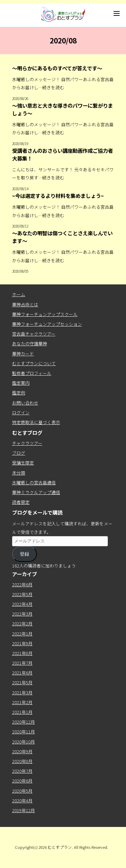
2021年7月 (22, 663)
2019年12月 (24, 810)
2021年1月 (22, 712)
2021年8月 (22, 653)
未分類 (19, 473)
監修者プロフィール (32, 373)
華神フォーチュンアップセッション (47, 324)
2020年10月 (24, 742)
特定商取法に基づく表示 (36, 422)
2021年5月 (22, 682)
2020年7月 (22, 771)
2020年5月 (22, 791)
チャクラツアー (27, 443)
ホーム (19, 294)
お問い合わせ (25, 403)
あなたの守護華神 (30, 343)
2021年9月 (22, 643)
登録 (25, 554)
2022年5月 (22, 594)
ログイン (21, 412)
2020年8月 (22, 761)
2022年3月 (22, 614)
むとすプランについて (34, 363)
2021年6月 (22, 673)
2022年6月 (22, 584)
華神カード (23, 354)
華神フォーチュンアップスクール (45, 314)
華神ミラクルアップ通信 (36, 492)
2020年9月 (22, 751)
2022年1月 (22, 634)
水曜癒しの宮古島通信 (34, 482)
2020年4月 (22, 801)
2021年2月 (22, 702)
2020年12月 (24, 722)
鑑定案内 (21, 383)
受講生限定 (23, 463)
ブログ (19, 453)
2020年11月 (24, 732)
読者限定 (21, 502)
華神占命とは (25, 304)
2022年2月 (22, 623)
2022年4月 (22, 604)
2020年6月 (22, 781)
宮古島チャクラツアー (34, 334)
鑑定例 (19, 393)
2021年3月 (22, 692)
